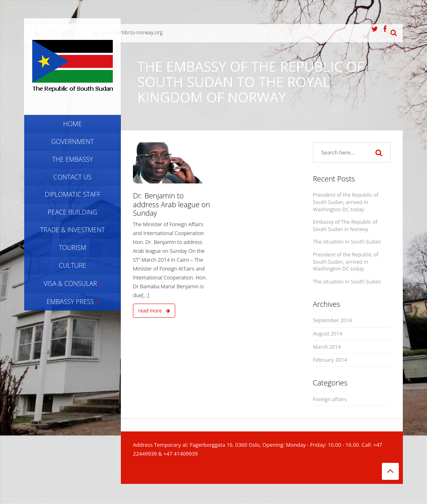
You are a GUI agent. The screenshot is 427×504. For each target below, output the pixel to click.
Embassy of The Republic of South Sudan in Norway (345, 226)
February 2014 (330, 360)
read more (154, 311)
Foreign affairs (330, 399)
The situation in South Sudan (347, 242)
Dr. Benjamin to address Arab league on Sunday (171, 204)
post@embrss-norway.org (133, 32)
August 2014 (328, 334)
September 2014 (333, 320)
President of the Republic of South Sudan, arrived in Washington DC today (346, 202)
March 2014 (327, 347)
